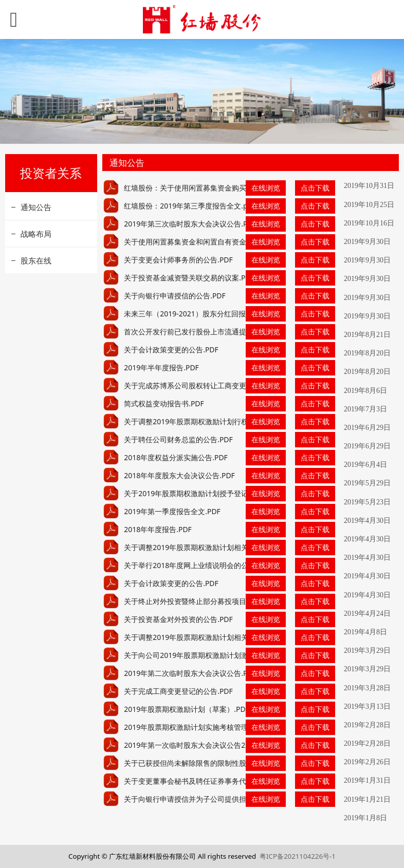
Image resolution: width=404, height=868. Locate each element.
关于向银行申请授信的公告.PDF (175, 296)
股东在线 (36, 260)
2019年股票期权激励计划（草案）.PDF (187, 709)
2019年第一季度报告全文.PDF (172, 511)
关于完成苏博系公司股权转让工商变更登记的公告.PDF (211, 385)
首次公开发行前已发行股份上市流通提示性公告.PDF (207, 332)
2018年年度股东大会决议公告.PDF (179, 475)
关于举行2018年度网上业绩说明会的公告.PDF (197, 565)
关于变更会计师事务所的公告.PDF (178, 260)
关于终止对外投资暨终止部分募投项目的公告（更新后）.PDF (222, 601)
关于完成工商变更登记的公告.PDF (178, 691)
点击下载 (315, 188)
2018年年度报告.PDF (158, 529)
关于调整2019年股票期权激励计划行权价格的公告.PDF (212, 421)
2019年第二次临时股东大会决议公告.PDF (190, 673)
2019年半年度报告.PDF (161, 367)
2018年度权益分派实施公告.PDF (176, 457)
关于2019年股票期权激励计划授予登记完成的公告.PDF (212, 493)
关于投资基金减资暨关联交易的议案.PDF (189, 278)
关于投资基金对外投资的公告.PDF (178, 619)
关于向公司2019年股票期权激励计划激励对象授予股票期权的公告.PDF (237, 655)
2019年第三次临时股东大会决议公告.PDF (190, 224)
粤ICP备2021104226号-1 (298, 856)
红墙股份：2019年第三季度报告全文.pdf (189, 206)
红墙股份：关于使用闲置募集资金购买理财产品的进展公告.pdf (224, 188)
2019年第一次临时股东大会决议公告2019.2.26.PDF (206, 745)
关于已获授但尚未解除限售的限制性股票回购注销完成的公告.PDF (229, 763)
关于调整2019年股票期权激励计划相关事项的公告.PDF (212, 547)
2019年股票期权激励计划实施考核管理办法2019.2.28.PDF (217, 727)
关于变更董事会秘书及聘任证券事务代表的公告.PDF (207, 781)
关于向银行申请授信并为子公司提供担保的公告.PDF (207, 799)
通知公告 (36, 207)
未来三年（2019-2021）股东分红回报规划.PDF (199, 314)
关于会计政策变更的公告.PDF (171, 350)
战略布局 (36, 234)
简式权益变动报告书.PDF (164, 403)
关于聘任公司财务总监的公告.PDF (178, 439)
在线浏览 (266, 188)
